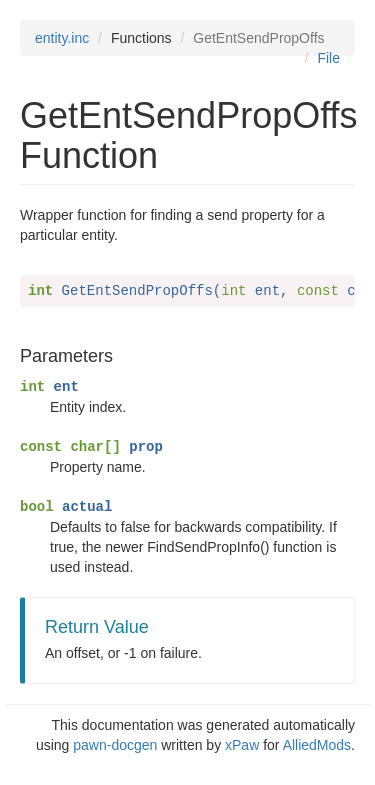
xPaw (242, 745)
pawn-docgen (115, 745)
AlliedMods (317, 745)
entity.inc (62, 38)
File (328, 58)
